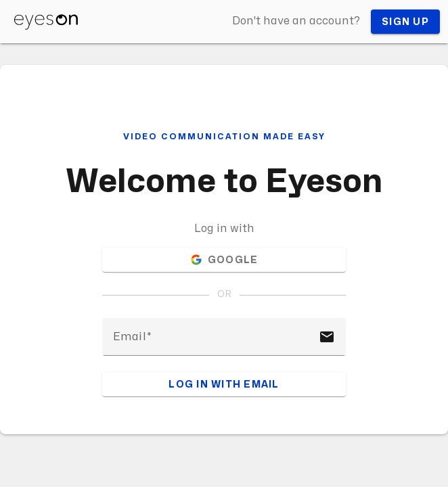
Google (224, 260)
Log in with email (224, 385)
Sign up (405, 22)
